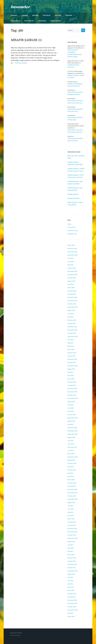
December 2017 (72, 447)
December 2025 (72, 248)
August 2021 (71, 369)
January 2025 (72, 268)
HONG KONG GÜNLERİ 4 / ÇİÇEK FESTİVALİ (75, 110)
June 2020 (71, 408)
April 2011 (71, 587)
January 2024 (72, 294)
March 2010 (71, 616)
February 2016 (72, 463)
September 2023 (73, 307)
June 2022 (71, 340)
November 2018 (72, 431)
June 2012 (71, 548)
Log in (69, 224)
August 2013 (71, 502)
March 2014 (71, 480)
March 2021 (71, 379)
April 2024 (71, 284)
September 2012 (73, 538)
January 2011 (72, 597)
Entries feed (71, 227)
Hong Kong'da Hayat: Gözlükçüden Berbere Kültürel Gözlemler (76, 126)
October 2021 (72, 362)
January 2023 (72, 323)
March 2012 (71, 555)
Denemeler (21, 7)
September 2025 (73, 255)
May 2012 (70, 551)
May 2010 (70, 613)
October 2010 (72, 607)
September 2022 (73, 336)
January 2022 (72, 356)
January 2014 (72, 486)
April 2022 (71, 346)
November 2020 (72, 392)
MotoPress (18, 635)
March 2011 (71, 590)
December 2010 (72, 600)
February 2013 (72, 522)
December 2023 (72, 297)
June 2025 (71, 261)
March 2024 (71, 288)
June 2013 (71, 509)
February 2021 (72, 382)
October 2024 (72, 278)
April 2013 (71, 515)
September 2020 (73, 398)
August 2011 (71, 574)
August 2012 (71, 542)
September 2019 (73, 418)
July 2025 (70, 258)
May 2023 (70, 317)
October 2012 (72, 535)
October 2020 (72, 395)
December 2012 (72, 528)
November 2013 (72, 493)
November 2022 (72, 330)
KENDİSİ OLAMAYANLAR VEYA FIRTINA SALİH (75, 85)
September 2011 (73, 571)
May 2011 (70, 584)
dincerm (70, 136)
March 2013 (71, 519)
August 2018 (71, 437)
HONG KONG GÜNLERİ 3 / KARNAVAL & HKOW (75, 93)
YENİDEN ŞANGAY (73, 194)
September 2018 (73, 434)
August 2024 (71, 281)
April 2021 (71, 375)
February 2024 (72, 291)
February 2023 (72, 320)
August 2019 (71, 421)
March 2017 (71, 454)
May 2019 (70, 424)
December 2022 (72, 327)
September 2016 (73, 457)
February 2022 (72, 353)
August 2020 (71, 402)
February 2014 (72, 483)
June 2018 (71, 444)
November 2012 (72, 532)
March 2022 (71, 349)
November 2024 (72, 275)
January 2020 (72, 415)
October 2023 (72, 304)
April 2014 (71, 476)
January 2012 (72, 561)
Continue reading (21, 63)
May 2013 (70, 512)
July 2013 (70, 506)
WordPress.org (72, 234)
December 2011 (72, 564)
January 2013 (72, 525)
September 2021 (73, 366)
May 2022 (70, 343)
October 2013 (72, 496)
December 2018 (72, 428)
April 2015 (71, 467)
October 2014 (72, 470)
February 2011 (72, 594)
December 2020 (72, 388)
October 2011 (72, 568)
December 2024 (72, 271)
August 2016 (71, 460)
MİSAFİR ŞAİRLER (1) (26, 40)
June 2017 (71, 450)
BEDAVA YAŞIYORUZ (74, 198)
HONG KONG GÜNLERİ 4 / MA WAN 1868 (75, 119)
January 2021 (72, 385)
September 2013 (73, 499)
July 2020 (70, 405)
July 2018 (70, 441)
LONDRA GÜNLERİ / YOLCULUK (74, 66)
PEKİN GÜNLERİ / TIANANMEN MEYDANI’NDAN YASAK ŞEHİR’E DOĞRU (75, 53)
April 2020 (71, 411)
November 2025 (72, 252)
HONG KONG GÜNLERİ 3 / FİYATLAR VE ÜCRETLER (75, 102)
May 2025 (70, 265)
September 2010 (73, 610)
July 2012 (70, 545)
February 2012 (72, 558)
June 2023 (71, 314)
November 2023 (72, 301)
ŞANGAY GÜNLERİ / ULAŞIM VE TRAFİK (76, 76)
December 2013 (72, 489)
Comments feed (73, 230)
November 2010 (72, 603)
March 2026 (71, 245)
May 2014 (70, 473)
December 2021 (72, 359)
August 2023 (71, 310)
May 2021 (70, 372)
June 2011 (71, 581)
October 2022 (72, 333)
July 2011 (70, 577)
